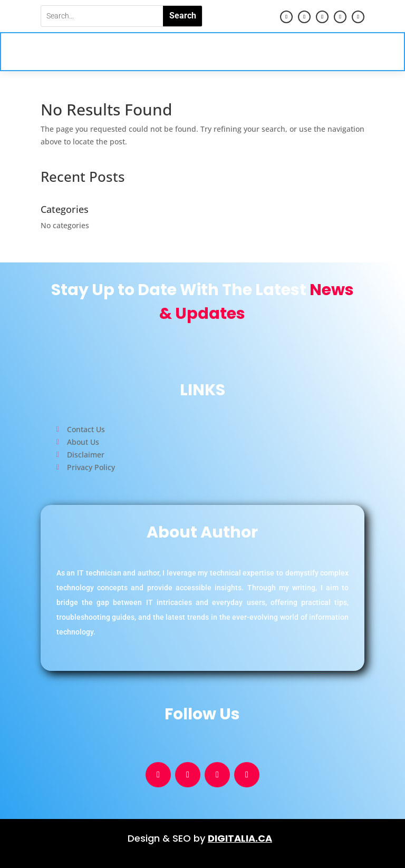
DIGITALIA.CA (240, 838)
